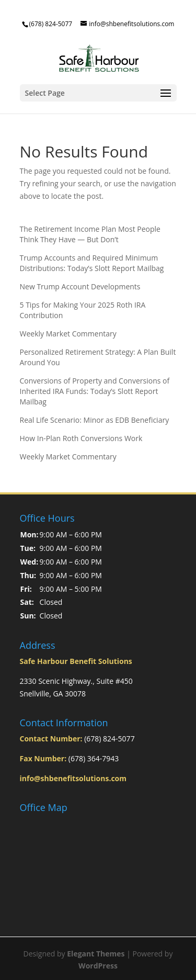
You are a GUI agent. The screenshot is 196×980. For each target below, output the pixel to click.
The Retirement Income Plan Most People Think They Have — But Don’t (90, 234)
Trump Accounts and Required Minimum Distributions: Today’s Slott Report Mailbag (92, 263)
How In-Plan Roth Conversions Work (81, 438)
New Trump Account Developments (80, 286)
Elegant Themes (96, 954)
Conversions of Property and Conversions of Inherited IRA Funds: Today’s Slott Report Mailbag (95, 391)
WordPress (98, 966)
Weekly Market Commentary (68, 334)
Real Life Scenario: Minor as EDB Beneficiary (95, 420)
